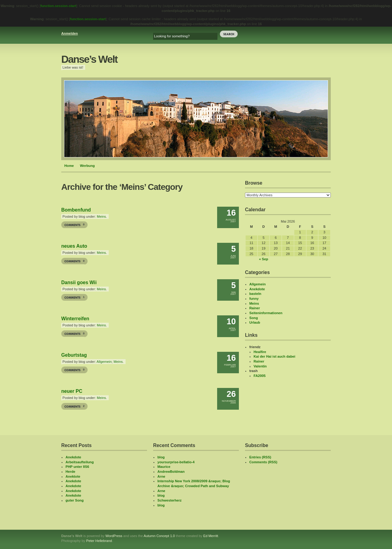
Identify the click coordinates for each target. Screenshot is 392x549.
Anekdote (257, 289)
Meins (101, 216)
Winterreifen (75, 319)
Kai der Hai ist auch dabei (274, 356)
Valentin (260, 366)
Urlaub (255, 322)
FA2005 (260, 376)
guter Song (75, 500)
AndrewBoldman (171, 472)
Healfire (260, 352)
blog (161, 457)
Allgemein (104, 362)
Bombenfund (76, 210)
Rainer (255, 308)
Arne (161, 476)
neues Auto (74, 246)
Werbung (87, 166)
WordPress (114, 536)
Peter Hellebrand (99, 541)
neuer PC (72, 391)
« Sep (264, 259)
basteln (255, 294)
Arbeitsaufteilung (80, 462)
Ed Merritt (211, 536)
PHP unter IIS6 (77, 467)
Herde (70, 472)
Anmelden (70, 33)
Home (69, 166)
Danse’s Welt (89, 59)
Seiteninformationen (266, 313)
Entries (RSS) (260, 457)
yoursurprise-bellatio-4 (176, 462)
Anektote (73, 476)
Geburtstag (74, 355)
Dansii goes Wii (79, 282)
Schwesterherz (170, 500)
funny (254, 299)
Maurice (164, 467)
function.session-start (58, 6)
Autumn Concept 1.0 (159, 536)
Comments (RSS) (263, 462)
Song (254, 318)
